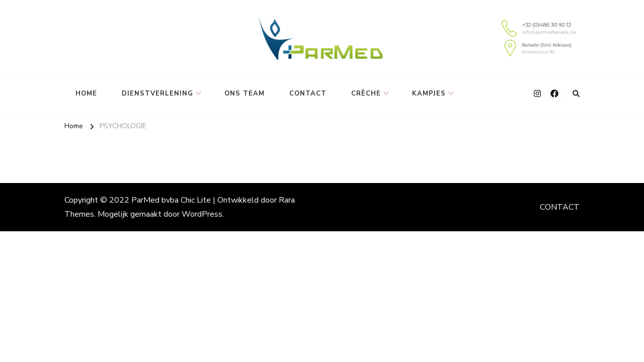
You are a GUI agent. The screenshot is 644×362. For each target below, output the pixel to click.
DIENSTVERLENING (157, 94)
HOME (86, 94)
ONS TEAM (245, 94)
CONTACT (308, 94)
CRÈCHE (366, 94)
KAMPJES (429, 94)
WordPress (202, 214)
